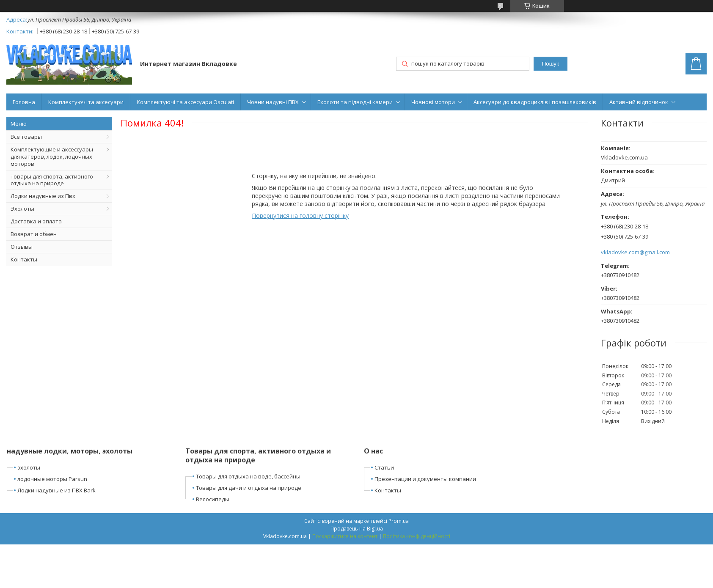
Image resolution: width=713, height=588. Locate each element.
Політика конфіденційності (417, 536)
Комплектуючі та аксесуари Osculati (185, 102)
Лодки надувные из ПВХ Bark (56, 490)
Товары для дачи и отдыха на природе (249, 488)
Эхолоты (22, 209)
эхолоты (29, 467)
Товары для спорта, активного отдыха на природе (52, 180)
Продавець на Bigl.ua (357, 529)
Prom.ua (399, 521)
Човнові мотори (433, 102)
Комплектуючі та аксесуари (86, 102)
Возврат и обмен (34, 234)
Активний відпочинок (639, 102)
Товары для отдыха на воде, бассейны (248, 476)
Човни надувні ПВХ (273, 102)
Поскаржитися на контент (345, 536)
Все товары (26, 137)
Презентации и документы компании (425, 479)
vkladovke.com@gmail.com (635, 252)
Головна (24, 102)
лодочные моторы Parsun (52, 479)
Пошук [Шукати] (551, 64)
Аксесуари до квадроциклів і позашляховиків (535, 102)
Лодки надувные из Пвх (43, 196)
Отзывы (22, 247)
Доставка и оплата (36, 221)
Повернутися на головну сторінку (300, 216)
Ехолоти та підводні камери (355, 102)
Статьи (384, 467)
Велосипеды (213, 499)
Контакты (24, 259)
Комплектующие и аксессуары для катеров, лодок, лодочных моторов (52, 157)
